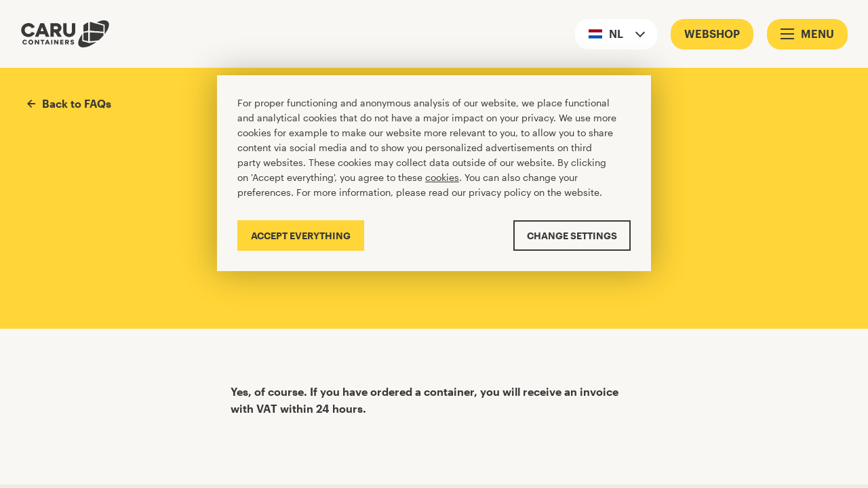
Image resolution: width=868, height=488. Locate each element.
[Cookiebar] (434, 173)
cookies (442, 177)
